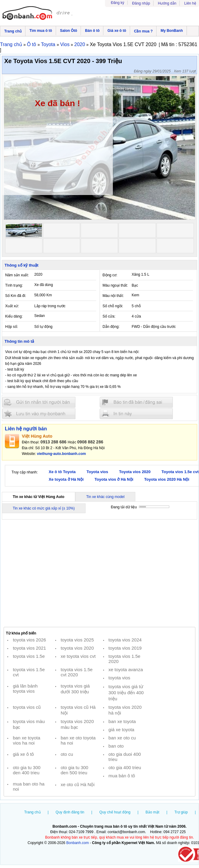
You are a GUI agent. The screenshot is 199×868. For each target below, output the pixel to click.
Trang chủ (13, 31)
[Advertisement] (99, 573)
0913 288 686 (53, 442)
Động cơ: (110, 275)
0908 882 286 (90, 442)
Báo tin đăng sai (136, 402)
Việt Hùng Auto (37, 436)
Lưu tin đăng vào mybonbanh (39, 414)
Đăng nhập (141, 3)
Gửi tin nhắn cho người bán (39, 402)
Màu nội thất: (113, 296)
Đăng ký (118, 3)
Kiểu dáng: (14, 316)
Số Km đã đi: (16, 296)
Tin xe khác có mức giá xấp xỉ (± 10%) (44, 508)
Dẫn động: (111, 327)
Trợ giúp (181, 812)
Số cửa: (109, 316)
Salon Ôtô (69, 31)
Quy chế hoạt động (115, 812)
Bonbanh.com (78, 843)
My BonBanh (172, 31)
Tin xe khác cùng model (105, 497)
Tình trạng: (14, 285)
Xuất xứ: (12, 306)
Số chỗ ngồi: (113, 306)
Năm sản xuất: (17, 275)
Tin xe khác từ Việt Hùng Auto (39, 497)
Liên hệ (190, 3)
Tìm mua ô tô (41, 31)
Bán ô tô (92, 31)
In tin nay (136, 414)
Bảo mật (152, 812)
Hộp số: (12, 327)
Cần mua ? (143, 31)
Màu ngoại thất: (115, 285)
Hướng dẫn (167, 3)
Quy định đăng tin (70, 812)
